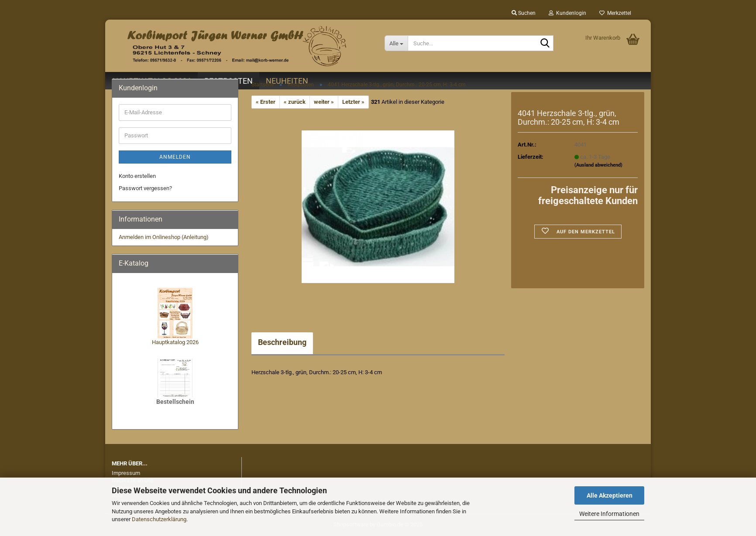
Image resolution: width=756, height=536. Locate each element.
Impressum (126, 473)
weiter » (324, 102)
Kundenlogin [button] (567, 13)
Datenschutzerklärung (159, 519)
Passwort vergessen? (145, 188)
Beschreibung (282, 342)
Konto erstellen (137, 176)
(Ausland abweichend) (598, 165)
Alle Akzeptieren (610, 495)
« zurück (295, 102)
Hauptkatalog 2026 (175, 342)
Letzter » (353, 102)
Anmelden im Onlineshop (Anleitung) (164, 237)
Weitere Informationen (609, 514)
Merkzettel (615, 13)
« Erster (266, 102)
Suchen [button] (524, 13)
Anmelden (175, 157)
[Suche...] (396, 43)
